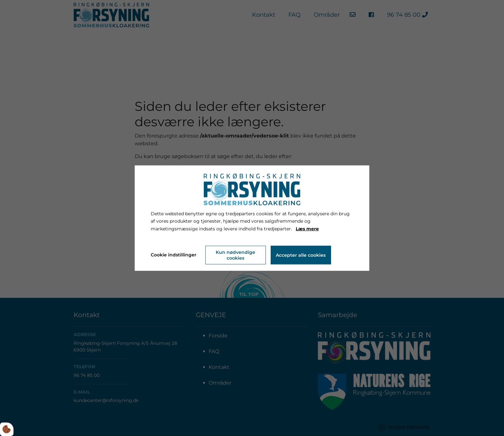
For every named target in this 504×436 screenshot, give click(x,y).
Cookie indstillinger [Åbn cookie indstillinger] (174, 255)
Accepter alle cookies (301, 255)
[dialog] (252, 218)
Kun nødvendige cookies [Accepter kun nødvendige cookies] (235, 255)
